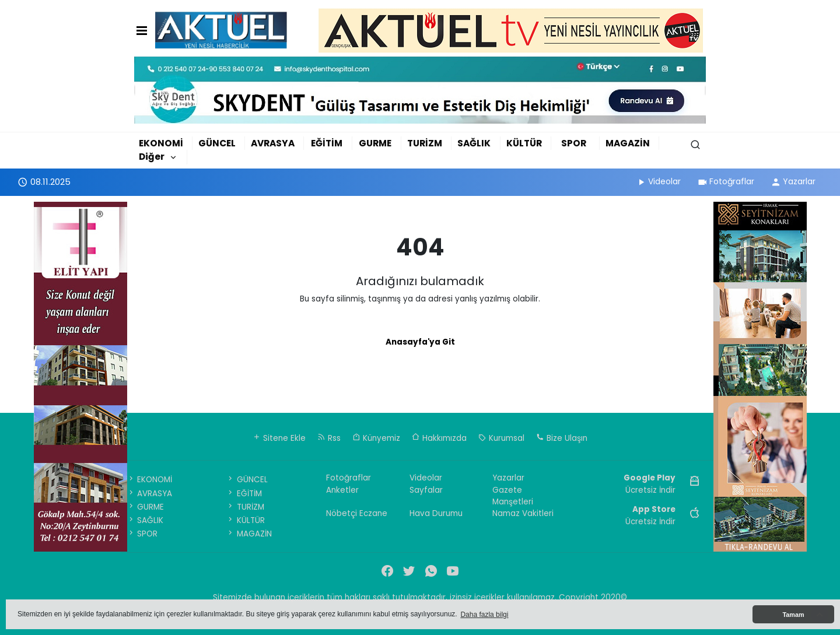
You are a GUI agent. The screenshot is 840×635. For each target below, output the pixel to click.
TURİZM (425, 143)
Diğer (152, 157)
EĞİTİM (327, 143)
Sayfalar (426, 490)
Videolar (658, 181)
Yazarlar (793, 181)
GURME (375, 143)
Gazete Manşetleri (513, 496)
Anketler (342, 490)
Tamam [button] (793, 615)
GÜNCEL (217, 143)
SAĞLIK (474, 143)
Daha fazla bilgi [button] (484, 615)
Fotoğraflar (726, 181)
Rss (329, 438)
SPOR (574, 143)
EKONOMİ (161, 143)
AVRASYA (273, 143)
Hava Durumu (436, 513)
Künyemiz (376, 438)
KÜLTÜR (524, 143)
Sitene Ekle (279, 438)
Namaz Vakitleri (523, 513)
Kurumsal (501, 438)
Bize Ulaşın (562, 438)
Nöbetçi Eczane (357, 513)
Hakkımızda (439, 438)
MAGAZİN (628, 143)
